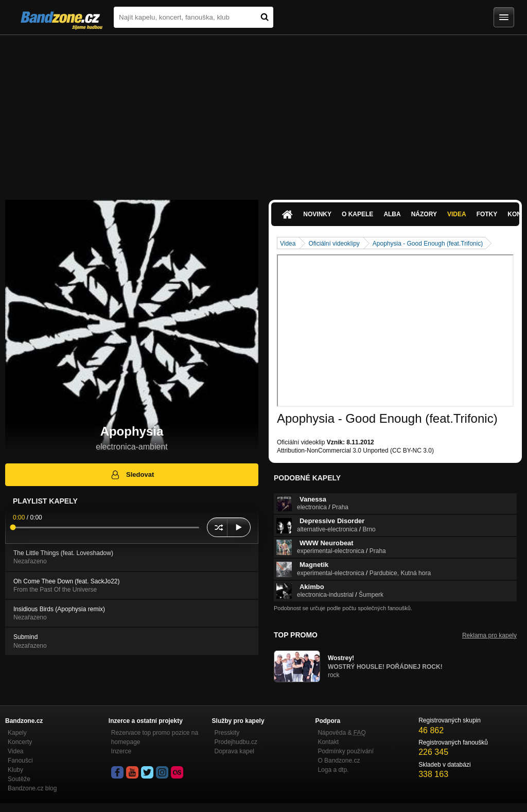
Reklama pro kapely (489, 635)
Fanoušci (20, 761)
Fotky (487, 214)
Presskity (227, 733)
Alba (392, 214)
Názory (424, 214)
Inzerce (121, 751)
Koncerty (20, 742)
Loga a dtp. (333, 770)
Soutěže (19, 779)
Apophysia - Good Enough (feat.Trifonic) (428, 244)
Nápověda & (341, 733)
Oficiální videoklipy (334, 244)
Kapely (17, 733)
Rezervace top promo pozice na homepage (155, 737)
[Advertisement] (263, 112)
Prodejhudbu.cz (236, 742)
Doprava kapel (234, 751)
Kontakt (328, 742)
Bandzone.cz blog (32, 788)
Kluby (15, 770)
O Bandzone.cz (339, 761)
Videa (457, 214)
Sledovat (132, 475)
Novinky (317, 214)
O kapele (357, 214)
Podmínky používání (346, 751)
